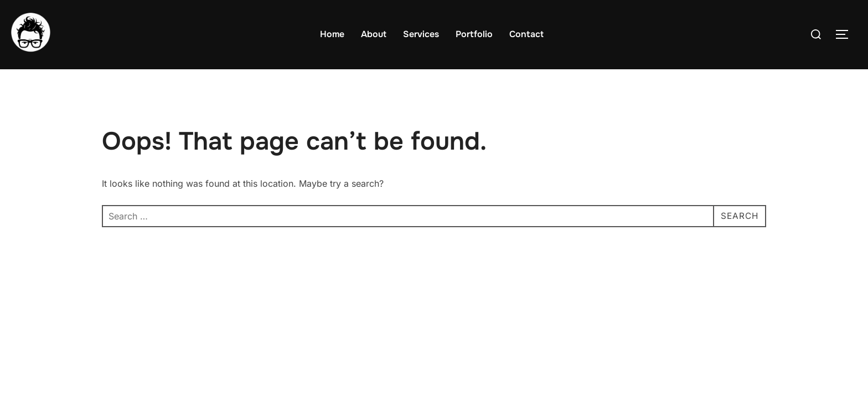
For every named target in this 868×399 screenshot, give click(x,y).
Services (421, 34)
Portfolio (474, 34)
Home (332, 34)
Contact (526, 34)
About (374, 34)
